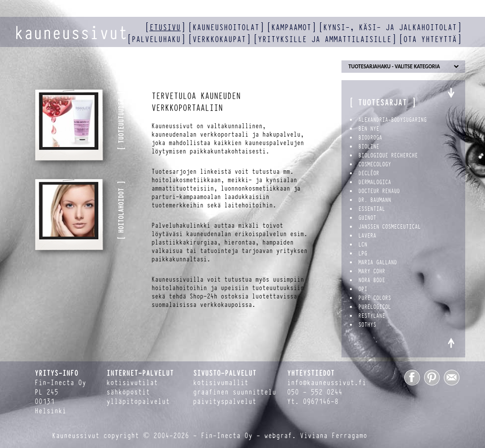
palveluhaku (156, 39)
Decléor (369, 173)
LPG (363, 253)
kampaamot (291, 27)
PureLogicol (375, 307)
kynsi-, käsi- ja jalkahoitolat (390, 27)
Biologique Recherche (388, 155)
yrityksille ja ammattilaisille (325, 39)
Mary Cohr (372, 271)
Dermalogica (375, 182)
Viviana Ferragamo (334, 436)
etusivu (165, 27)
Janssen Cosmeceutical (389, 227)
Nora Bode (372, 280)
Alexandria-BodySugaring (392, 120)
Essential (372, 209)
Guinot (367, 218)
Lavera (367, 236)
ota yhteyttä (430, 39)
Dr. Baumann (375, 200)
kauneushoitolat (226, 27)
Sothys (367, 325)
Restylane (372, 316)
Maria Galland (378, 262)
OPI (363, 289)
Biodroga (370, 138)
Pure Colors (375, 298)
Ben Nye (369, 129)
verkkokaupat (219, 39)
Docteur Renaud (379, 191)
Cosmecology (375, 164)
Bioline (369, 147)
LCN (363, 245)
